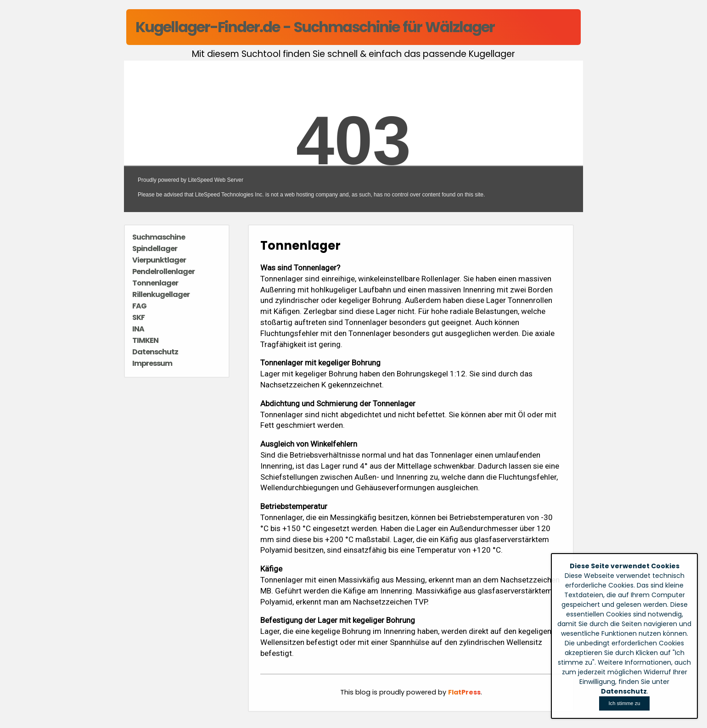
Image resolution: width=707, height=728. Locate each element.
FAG (139, 306)
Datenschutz (155, 352)
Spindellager (155, 249)
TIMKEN (145, 340)
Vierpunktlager (159, 260)
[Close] (624, 703)
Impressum (152, 363)
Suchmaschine (159, 237)
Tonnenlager (155, 283)
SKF (138, 317)
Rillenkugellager (161, 294)
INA (138, 329)
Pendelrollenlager (163, 272)
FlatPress (464, 692)
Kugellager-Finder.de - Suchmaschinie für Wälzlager (315, 27)
